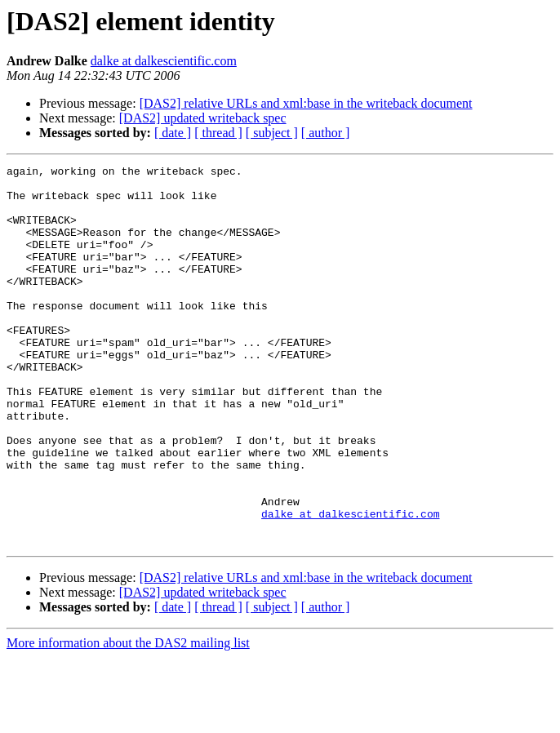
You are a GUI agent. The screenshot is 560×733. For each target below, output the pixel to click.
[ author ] (326, 133)
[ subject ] (272, 133)
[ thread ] (218, 133)
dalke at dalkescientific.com (164, 61)
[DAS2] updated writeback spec (203, 118)
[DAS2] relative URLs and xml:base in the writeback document (306, 103)
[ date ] (173, 133)
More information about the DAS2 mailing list (128, 719)
